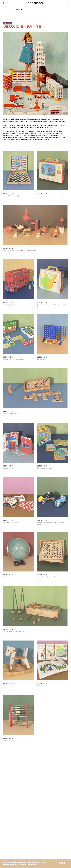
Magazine (18, 9)
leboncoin (24, 121)
